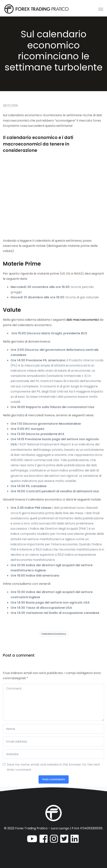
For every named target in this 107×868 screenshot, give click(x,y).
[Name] (53, 729)
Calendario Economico (54, 634)
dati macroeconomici (83, 320)
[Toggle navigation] (101, 9)
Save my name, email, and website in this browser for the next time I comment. (53, 767)
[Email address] (53, 741)
